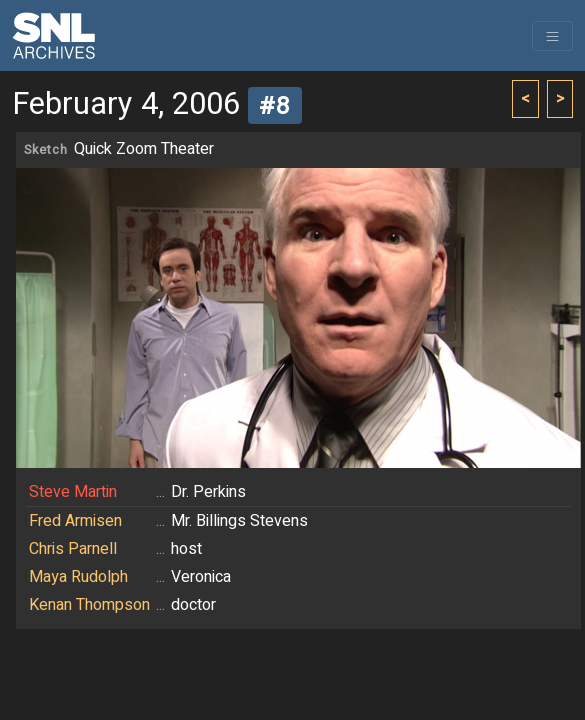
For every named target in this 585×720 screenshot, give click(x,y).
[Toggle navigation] (552, 36)
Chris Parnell (73, 549)
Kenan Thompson (89, 605)
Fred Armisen (75, 521)
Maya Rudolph (78, 577)
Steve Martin (73, 492)
